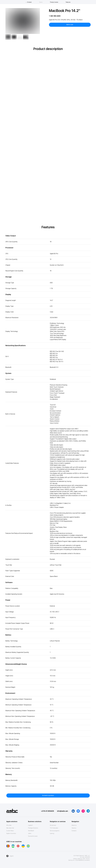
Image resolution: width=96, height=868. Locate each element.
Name (41, 2)
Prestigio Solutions (33, 828)
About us (74, 825)
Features (68, 2)
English (11, 856)
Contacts (74, 831)
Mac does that (10, 828)
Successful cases (33, 836)
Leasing (52, 833)
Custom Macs (10, 831)
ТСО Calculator (54, 828)
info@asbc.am (63, 811)
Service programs (55, 831)
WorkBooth (31, 831)
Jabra (30, 833)
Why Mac (9, 825)
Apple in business (11, 833)
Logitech (30, 825)
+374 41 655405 (48, 811)
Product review (54, 2)
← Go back (29, 2)
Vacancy (74, 828)
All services (53, 825)
